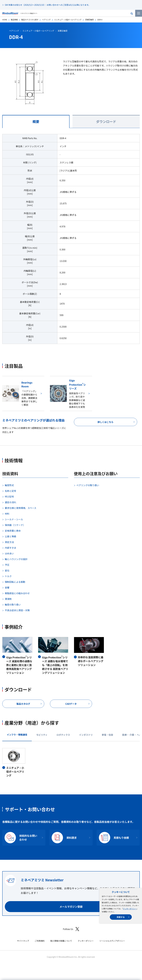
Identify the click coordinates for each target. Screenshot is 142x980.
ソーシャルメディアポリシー (112, 941)
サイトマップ (23, 941)
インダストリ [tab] (86, 735)
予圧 (7, 565)
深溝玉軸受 (89, 20)
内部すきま (10, 548)
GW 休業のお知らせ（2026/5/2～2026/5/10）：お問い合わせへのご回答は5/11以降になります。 (48, 5)
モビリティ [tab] (42, 735)
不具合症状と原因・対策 (17, 610)
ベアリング (46, 20)
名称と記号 (10, 491)
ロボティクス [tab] (63, 735)
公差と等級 (10, 536)
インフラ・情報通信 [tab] (17, 735)
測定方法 (9, 542)
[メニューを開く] (139, 13)
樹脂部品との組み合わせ (17, 593)
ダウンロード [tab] (106, 122)
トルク (8, 576)
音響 (7, 587)
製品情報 (14, 20)
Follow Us (71, 929)
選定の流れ (10, 502)
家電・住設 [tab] (107, 735)
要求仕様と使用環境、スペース (21, 508)
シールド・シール (14, 519)
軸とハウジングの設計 (16, 559)
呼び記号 (9, 497)
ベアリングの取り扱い (88, 485)
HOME (5, 20)
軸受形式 (9, 485)
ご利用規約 (40, 941)
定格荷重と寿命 (13, 531)
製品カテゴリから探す (30, 20)
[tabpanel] (71, 241)
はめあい (9, 553)
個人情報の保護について (61, 941)
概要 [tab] (36, 122)
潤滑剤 (8, 599)
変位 (7, 570)
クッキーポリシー (130, 909)
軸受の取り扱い (13, 605)
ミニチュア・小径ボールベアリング (68, 20)
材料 (7, 514)
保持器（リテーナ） (15, 525)
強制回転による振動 (15, 582)
